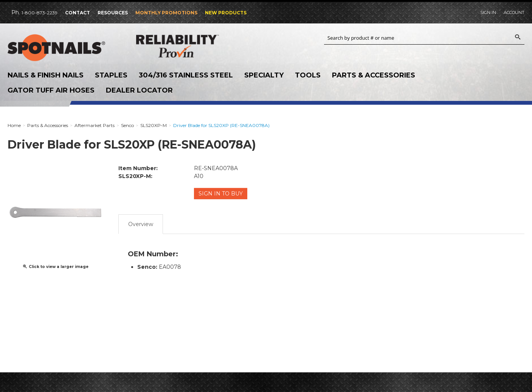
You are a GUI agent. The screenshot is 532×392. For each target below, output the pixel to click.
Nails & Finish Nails (46, 75)
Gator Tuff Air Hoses (51, 90)
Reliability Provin (193, 46)
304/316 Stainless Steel (186, 75)
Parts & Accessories (374, 75)
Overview (141, 224)
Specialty (264, 75)
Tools (308, 75)
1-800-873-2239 (40, 13)
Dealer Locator (139, 90)
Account (514, 12)
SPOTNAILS (64, 48)
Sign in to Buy (221, 194)
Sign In (488, 12)
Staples (111, 75)
